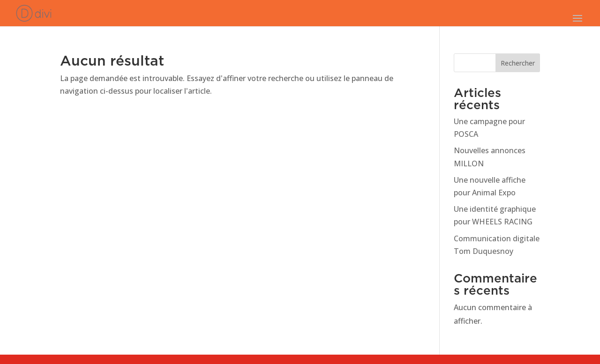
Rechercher (518, 63)
